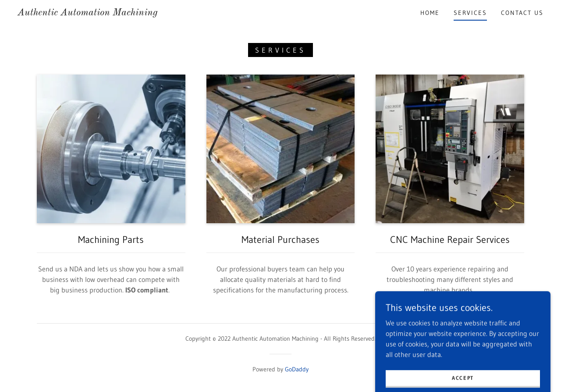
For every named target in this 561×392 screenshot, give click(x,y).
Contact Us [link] (522, 13)
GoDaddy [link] (297, 369)
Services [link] (470, 13)
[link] (88, 13)
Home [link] (430, 13)
